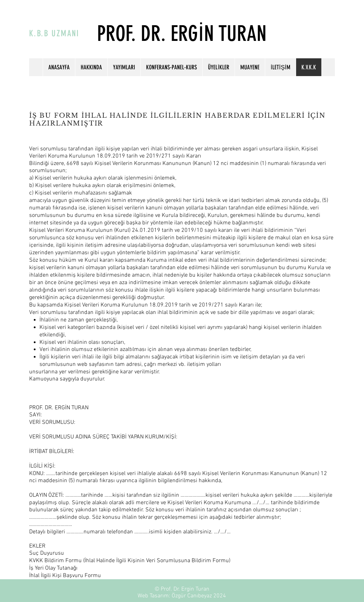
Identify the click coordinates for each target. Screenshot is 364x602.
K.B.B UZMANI (54, 33)
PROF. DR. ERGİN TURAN (182, 34)
